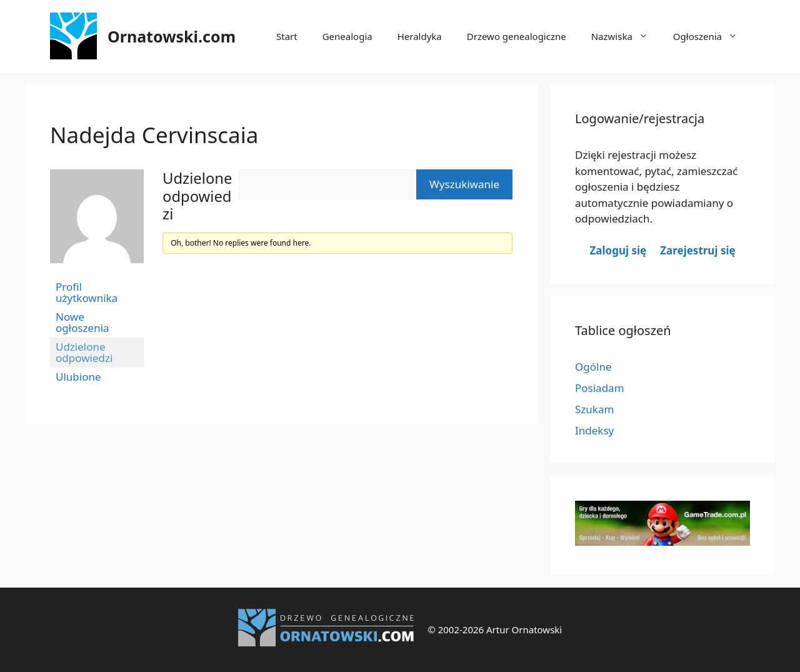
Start (287, 36)
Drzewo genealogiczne (517, 36)
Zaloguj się (618, 250)
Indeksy (594, 430)
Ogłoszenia (712, 36)
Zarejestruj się (697, 250)
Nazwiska (626, 36)
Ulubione (78, 377)
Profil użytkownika (87, 292)
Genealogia (347, 36)
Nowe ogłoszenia (82, 322)
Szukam (594, 409)
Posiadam (600, 388)
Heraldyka (420, 36)
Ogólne (593, 367)
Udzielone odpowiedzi (84, 352)
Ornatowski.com (172, 36)
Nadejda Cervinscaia (154, 135)
